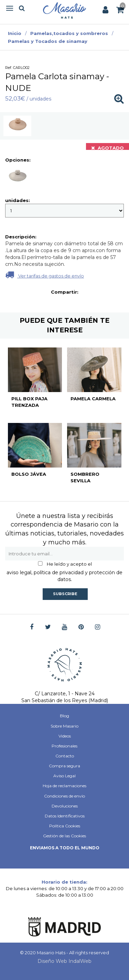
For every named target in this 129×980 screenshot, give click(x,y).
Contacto (65, 756)
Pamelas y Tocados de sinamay (48, 41)
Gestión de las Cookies (64, 836)
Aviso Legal (64, 776)
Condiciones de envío (64, 796)
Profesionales (64, 746)
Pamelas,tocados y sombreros (69, 33)
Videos (65, 736)
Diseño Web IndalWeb (64, 961)
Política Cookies (65, 826)
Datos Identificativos (65, 816)
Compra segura (64, 766)
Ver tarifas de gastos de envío (45, 275)
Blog (64, 716)
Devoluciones (65, 806)
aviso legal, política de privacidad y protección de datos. (64, 576)
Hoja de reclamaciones (64, 786)
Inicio (15, 33)
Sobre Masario (64, 726)
